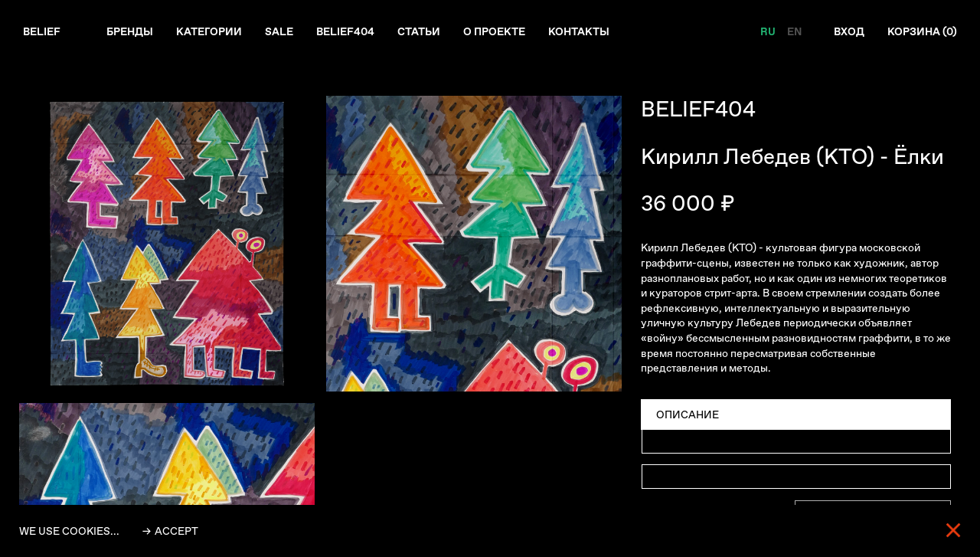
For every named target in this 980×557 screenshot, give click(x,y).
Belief (42, 31)
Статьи (419, 31)
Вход (849, 31)
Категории (209, 31)
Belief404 (345, 31)
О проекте (494, 31)
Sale (279, 31)
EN (794, 31)
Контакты (579, 31)
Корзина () (922, 31)
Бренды (130, 31)
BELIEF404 (698, 109)
